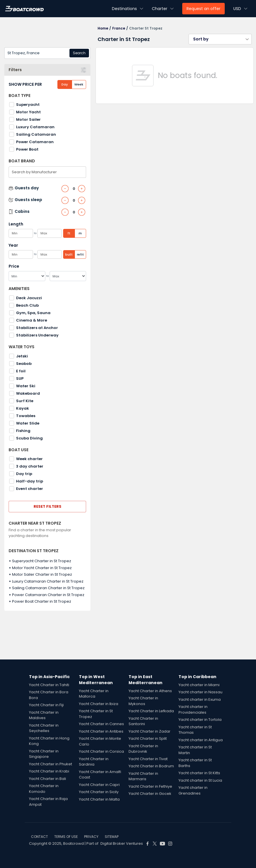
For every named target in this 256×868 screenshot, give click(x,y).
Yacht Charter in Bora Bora (49, 695)
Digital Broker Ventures (122, 843)
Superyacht (28, 105)
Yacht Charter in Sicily (99, 792)
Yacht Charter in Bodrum (151, 766)
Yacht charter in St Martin (195, 750)
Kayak (23, 408)
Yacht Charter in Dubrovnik (143, 749)
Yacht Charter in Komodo (44, 789)
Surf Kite (25, 401)
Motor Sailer (28, 119)
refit (80, 254)
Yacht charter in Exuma (200, 699)
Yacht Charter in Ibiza (99, 704)
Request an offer (203, 9)
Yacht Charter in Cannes (101, 724)
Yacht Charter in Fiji (46, 705)
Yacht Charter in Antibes (101, 731)
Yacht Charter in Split (148, 738)
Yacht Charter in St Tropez (96, 714)
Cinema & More (32, 320)
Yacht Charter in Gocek (150, 794)
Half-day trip (30, 481)
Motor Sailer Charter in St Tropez (42, 574)
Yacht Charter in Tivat (148, 759)
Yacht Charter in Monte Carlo (100, 741)
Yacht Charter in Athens (150, 691)
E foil (21, 371)
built (69, 254)
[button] (220, 39)
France (119, 28)
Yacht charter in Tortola (200, 720)
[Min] (27, 276)
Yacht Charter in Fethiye (150, 786)
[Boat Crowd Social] (148, 844)
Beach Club (27, 305)
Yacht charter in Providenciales (193, 710)
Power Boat (27, 149)
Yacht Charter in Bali (47, 779)
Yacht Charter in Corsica (101, 751)
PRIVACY (91, 837)
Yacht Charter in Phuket (51, 764)
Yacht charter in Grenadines (193, 790)
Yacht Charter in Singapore (44, 754)
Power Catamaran (35, 142)
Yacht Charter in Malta (99, 799)
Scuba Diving (29, 438)
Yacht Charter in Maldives (44, 715)
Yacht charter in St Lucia (200, 780)
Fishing (23, 431)
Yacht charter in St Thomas (195, 730)
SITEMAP (112, 837)
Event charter (30, 489)
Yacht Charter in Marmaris (143, 776)
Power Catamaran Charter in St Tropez (48, 595)
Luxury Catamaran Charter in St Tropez (48, 581)
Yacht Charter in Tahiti (49, 685)
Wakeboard (28, 393)
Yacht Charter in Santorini (143, 721)
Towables (26, 416)
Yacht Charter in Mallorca (94, 694)
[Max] (68, 276)
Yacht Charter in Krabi (49, 771)
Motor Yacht (28, 112)
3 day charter (30, 466)
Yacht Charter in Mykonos (143, 701)
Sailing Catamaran (36, 134)
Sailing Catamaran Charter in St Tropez (48, 588)
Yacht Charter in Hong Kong (49, 741)
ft (69, 233)
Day (65, 84)
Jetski (22, 356)
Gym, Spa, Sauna (33, 313)
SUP (20, 378)
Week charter (29, 459)
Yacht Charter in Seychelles (44, 728)
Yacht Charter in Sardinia (94, 762)
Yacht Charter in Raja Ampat (48, 802)
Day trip (24, 474)
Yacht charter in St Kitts (199, 773)
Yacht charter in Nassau (200, 692)
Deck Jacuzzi (29, 298)
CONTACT (39, 837)
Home (103, 28)
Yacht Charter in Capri (99, 785)
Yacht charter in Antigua (201, 740)
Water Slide (28, 423)
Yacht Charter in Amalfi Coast (100, 775)
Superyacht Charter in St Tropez (42, 561)
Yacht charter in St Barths (195, 763)
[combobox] (47, 53)
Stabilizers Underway (37, 335)
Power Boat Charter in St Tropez (42, 601)
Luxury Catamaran (35, 127)
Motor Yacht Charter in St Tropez (42, 568)
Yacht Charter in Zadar (150, 731)
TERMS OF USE (66, 837)
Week (79, 84)
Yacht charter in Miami (199, 685)
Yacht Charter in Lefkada (151, 711)
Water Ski (26, 386)
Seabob (24, 364)
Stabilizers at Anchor (37, 328)
